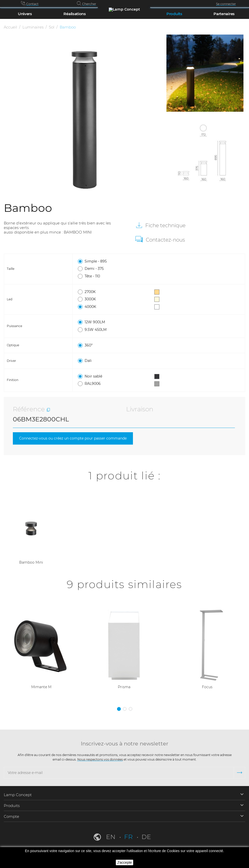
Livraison (140, 409)
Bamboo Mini (31, 563)
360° (119, 345)
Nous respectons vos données (100, 759)
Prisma (124, 688)
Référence (29, 409)
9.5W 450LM (119, 330)
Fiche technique (165, 225)
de (146, 837)
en (111, 837)
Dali (119, 361)
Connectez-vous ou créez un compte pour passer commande (77, 439)
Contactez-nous (165, 240)
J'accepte (124, 862)
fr (129, 837)
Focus (207, 688)
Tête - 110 (119, 276)
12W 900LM (119, 322)
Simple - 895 (119, 262)
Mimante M (41, 688)
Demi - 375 (119, 269)
